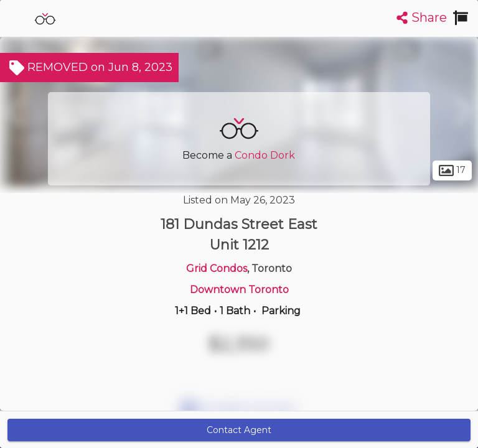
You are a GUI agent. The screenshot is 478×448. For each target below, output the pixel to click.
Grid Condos (217, 268)
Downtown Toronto (239, 290)
